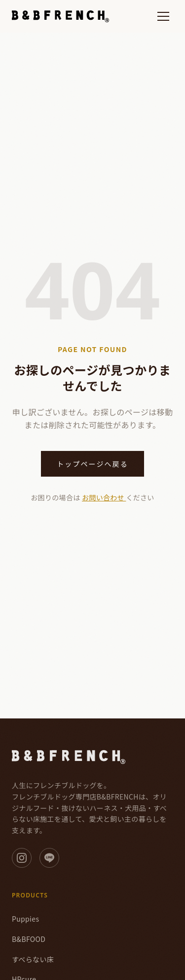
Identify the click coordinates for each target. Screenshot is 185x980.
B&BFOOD (29, 939)
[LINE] (49, 858)
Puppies (25, 919)
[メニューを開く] (163, 16)
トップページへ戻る (92, 464)
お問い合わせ (104, 497)
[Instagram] (22, 858)
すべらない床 (33, 959)
